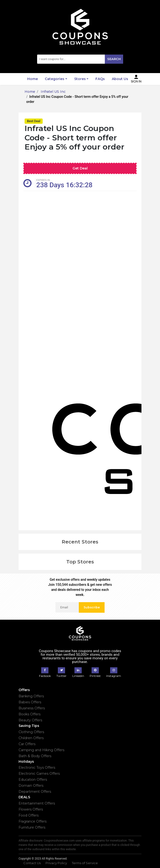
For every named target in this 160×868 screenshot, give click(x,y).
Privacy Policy (56, 863)
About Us (120, 79)
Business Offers (32, 708)
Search (114, 59)
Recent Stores (80, 542)
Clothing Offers (31, 732)
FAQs (100, 79)
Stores (80, 79)
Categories (55, 79)
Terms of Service (85, 863)
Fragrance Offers (33, 821)
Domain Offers (31, 786)
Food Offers (29, 815)
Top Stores (80, 562)
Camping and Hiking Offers (41, 750)
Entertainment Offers (37, 803)
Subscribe (92, 607)
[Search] (80, 59)
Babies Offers (30, 702)
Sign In (136, 79)
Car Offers (27, 744)
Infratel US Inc (53, 92)
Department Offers (35, 792)
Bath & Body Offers (35, 756)
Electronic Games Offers (39, 774)
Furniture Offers (32, 827)
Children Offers (31, 738)
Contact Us (32, 863)
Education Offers (33, 780)
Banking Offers (31, 696)
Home (33, 79)
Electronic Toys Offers (37, 768)
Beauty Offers (30, 720)
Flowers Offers (31, 809)
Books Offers (30, 714)
